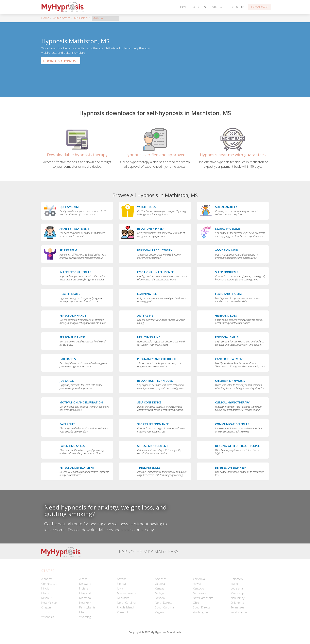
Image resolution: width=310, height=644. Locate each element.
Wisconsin (48, 617)
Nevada (160, 598)
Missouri (47, 598)
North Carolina (126, 603)
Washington (200, 612)
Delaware (85, 584)
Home (183, 7)
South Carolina (164, 607)
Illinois (45, 588)
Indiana (84, 588)
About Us (199, 7)
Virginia (159, 612)
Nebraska (123, 598)
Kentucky (199, 588)
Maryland (85, 593)
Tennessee (238, 607)
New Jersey (238, 598)
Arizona (122, 579)
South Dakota (202, 607)
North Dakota (164, 603)
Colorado (237, 579)
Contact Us (236, 7)
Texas (45, 612)
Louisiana (237, 588)
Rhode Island (125, 607)
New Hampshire (203, 598)
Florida (121, 584)
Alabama (47, 579)
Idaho (234, 584)
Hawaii (197, 584)
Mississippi (81, 18)
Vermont (123, 612)
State (217, 7)
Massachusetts (127, 593)
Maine (45, 593)
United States (62, 18)
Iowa (120, 588)
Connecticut (49, 584)
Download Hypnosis (61, 61)
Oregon (46, 607)
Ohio (196, 603)
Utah (82, 612)
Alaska (83, 579)
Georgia (160, 584)
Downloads (260, 7)
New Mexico (49, 603)
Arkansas (161, 579)
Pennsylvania (87, 607)
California (199, 579)
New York (85, 603)
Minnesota (200, 593)
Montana (85, 598)
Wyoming (85, 617)
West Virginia (239, 612)
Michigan (161, 593)
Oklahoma (237, 603)
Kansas (160, 588)
